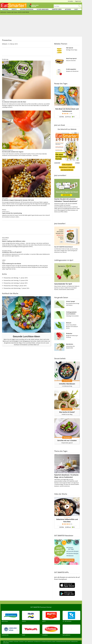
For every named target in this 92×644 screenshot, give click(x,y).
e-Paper (77, 163)
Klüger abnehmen (43, 9)
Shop (76, 9)
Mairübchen (70, 344)
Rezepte (14, 9)
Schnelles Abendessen (67, 384)
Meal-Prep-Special (71, 58)
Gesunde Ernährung (27, 9)
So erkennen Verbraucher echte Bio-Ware (14, 102)
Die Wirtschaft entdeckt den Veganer (13, 152)
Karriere (11, 638)
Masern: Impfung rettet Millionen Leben (14, 241)
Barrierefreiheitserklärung (63, 638)
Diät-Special (70, 48)
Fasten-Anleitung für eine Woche (12, 264)
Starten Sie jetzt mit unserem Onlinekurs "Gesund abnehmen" (67, 191)
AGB (26, 638)
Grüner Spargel (70, 301)
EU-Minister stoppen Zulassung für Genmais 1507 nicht (18, 200)
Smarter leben (57, 9)
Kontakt (21, 638)
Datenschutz (37, 638)
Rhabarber (69, 333)
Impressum (30, 638)
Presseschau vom (16, 278)
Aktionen (68, 9)
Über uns (5, 638)
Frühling (5, 9)
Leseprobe (57, 163)
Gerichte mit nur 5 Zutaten (67, 440)
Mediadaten (74, 638)
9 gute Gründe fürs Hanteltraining (12, 213)
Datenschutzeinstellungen (48, 638)
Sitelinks (16, 638)
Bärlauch (69, 323)
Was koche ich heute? (67, 412)
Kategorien (6, 639)
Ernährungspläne (71, 69)
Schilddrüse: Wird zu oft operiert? (12, 252)
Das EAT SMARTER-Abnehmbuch (64, 247)
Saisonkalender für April (63, 284)
